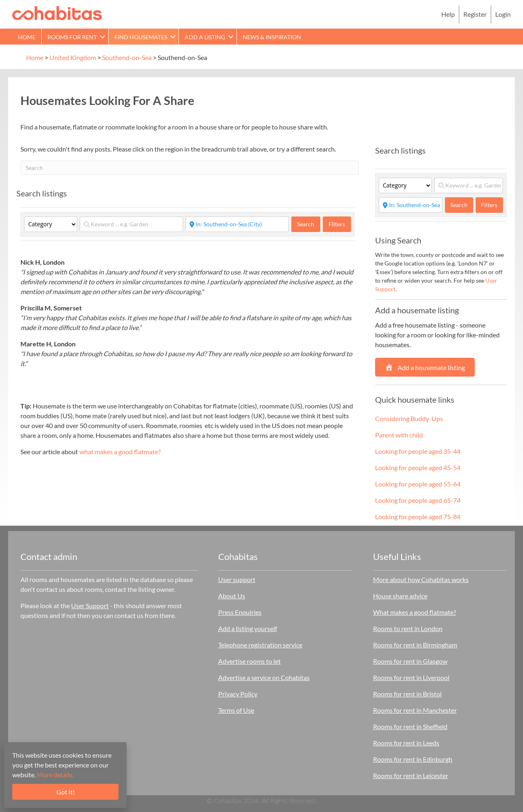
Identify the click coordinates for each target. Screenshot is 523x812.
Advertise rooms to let (249, 661)
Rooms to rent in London (408, 628)
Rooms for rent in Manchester (415, 710)
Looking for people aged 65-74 (418, 500)
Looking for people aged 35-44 (418, 451)
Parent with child (399, 435)
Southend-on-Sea (127, 57)
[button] (103, 37)
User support (237, 579)
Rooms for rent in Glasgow (410, 661)
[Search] (190, 168)
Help (448, 14)
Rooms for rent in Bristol (407, 694)
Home (27, 37)
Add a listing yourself (248, 628)
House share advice (400, 596)
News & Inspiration (272, 37)
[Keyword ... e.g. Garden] (131, 224)
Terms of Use (236, 710)
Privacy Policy (238, 694)
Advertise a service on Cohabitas (264, 677)
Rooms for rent (72, 37)
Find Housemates (141, 37)
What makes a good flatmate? (415, 612)
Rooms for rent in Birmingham (415, 645)
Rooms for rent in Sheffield (410, 726)
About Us (232, 596)
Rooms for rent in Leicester (411, 775)
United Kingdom (73, 57)
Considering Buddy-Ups (409, 418)
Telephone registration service (260, 645)
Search (309, 224)
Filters (337, 224)
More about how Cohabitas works (421, 579)
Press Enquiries (240, 612)
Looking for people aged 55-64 (418, 484)
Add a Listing (205, 37)
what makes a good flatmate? (120, 452)
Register (475, 14)
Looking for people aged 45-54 (418, 467)
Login (503, 14)
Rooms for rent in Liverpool (411, 677)
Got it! (66, 792)
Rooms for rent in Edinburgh (413, 759)
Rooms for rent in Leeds (406, 743)
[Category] (51, 224)
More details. (55, 775)
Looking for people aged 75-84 (418, 516)
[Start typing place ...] (237, 224)
